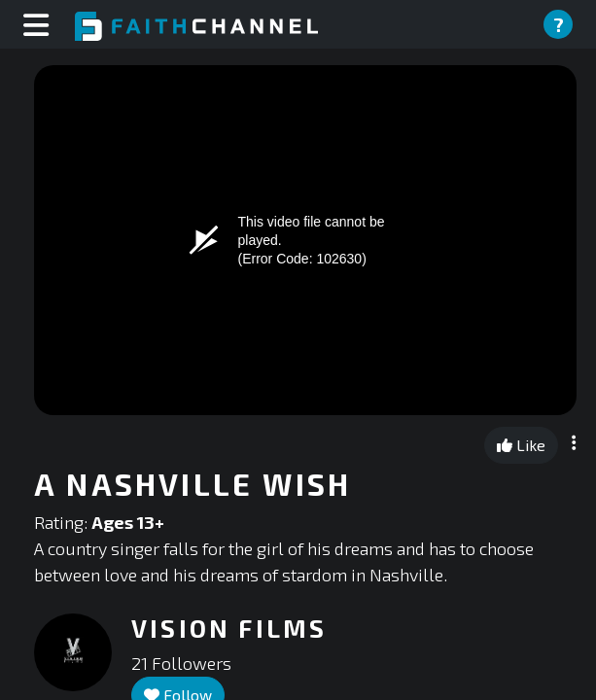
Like (521, 445)
